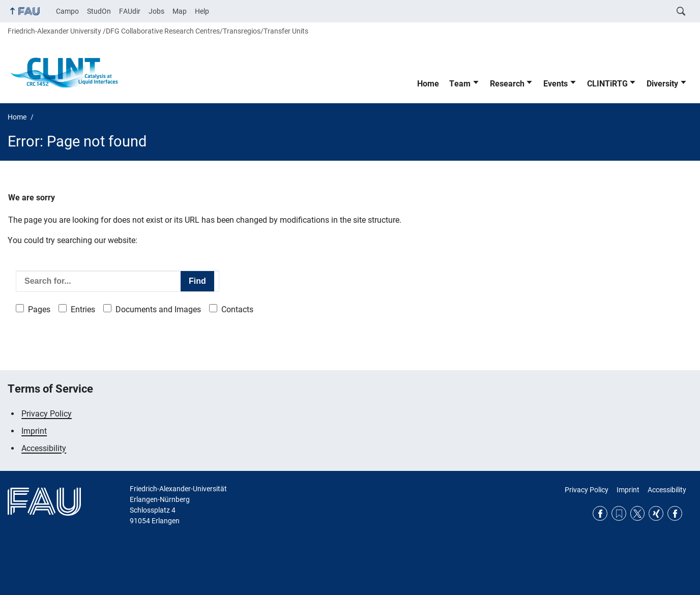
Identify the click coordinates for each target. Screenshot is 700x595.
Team (460, 84)
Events (556, 84)
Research (507, 84)
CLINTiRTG (607, 84)
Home (428, 84)
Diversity (662, 84)
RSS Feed (619, 513)
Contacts (237, 309)
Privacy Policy (47, 414)
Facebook (600, 513)
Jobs (156, 11)
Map (180, 11)
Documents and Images (158, 309)
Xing (656, 513)
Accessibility (44, 448)
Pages (39, 309)
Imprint (34, 431)
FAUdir (130, 11)
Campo (67, 11)
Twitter (638, 513)
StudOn (99, 11)
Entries (83, 309)
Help (202, 11)
